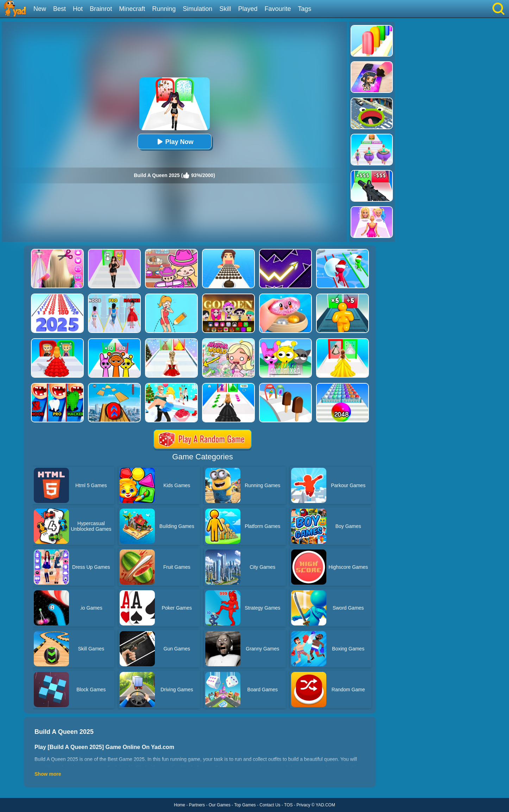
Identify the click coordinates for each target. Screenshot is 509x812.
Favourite (278, 9)
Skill (225, 9)
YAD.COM (325, 805)
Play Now (174, 142)
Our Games (220, 805)
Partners (197, 805)
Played (248, 9)
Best (59, 9)
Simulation (197, 9)
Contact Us (270, 805)
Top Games (245, 805)
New (40, 9)
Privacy (303, 805)
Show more (48, 774)
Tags (304, 9)
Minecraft (132, 9)
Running (164, 9)
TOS (288, 805)
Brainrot (101, 9)
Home (180, 805)
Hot (78, 9)
